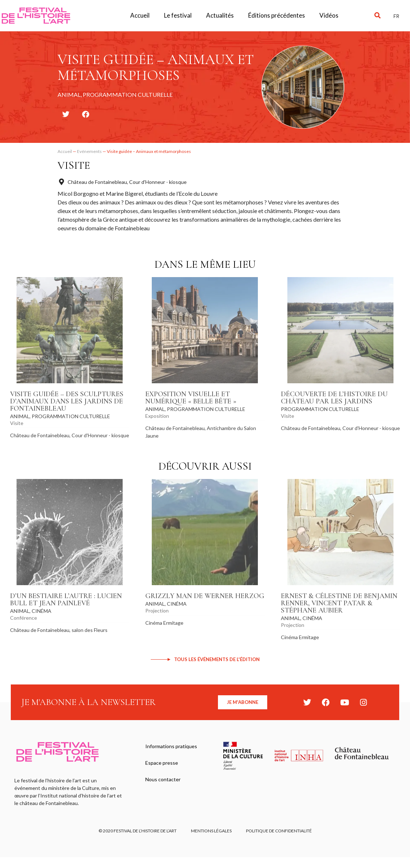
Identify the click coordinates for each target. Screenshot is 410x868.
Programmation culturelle (71, 416)
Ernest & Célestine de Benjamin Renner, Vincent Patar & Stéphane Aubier (339, 603)
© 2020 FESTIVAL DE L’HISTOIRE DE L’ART (138, 831)
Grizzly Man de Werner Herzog (205, 596)
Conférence (24, 618)
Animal (20, 416)
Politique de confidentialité (279, 831)
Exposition (157, 416)
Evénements (89, 151)
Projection (157, 611)
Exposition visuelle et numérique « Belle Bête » (191, 398)
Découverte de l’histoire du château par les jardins (334, 398)
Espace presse (162, 763)
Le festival (178, 15)
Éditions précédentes (277, 15)
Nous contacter (163, 779)
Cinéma (42, 611)
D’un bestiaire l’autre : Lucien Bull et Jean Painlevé (66, 600)
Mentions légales (211, 831)
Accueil (140, 15)
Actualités (220, 15)
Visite (74, 165)
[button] (378, 16)
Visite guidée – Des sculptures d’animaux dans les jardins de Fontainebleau (67, 401)
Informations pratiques (171, 746)
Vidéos (329, 15)
